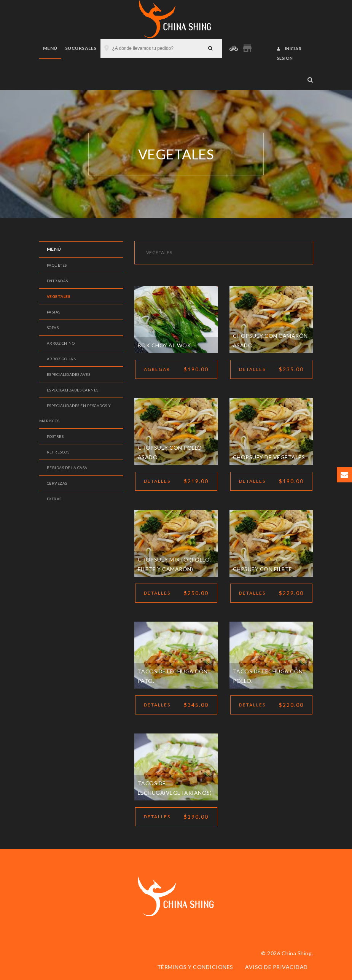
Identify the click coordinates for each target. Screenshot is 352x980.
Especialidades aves (69, 374)
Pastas (54, 312)
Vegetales (59, 296)
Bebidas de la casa (67, 468)
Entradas (57, 281)
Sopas (53, 328)
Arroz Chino (61, 343)
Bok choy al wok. (165, 345)
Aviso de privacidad (276, 967)
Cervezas (57, 483)
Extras (54, 499)
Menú (50, 48)
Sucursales (81, 48)
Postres (55, 436)
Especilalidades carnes (73, 390)
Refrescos (58, 452)
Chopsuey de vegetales (269, 457)
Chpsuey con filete (263, 569)
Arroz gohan (62, 359)
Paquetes (57, 265)
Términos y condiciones (195, 967)
